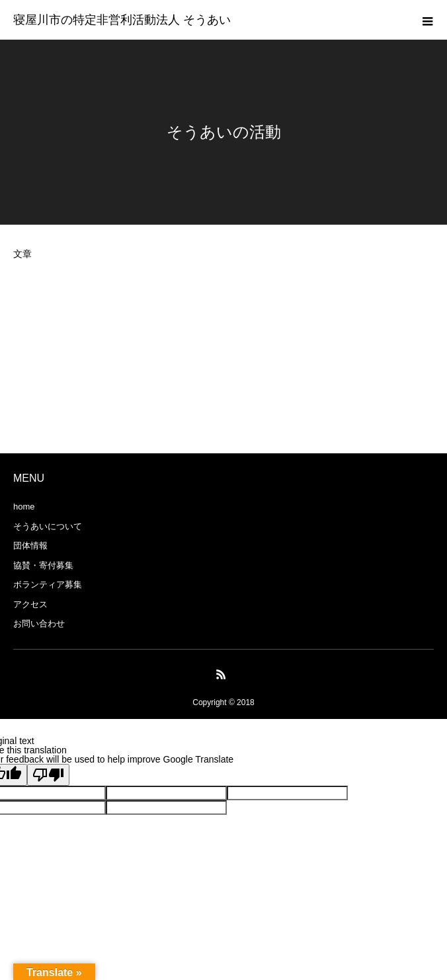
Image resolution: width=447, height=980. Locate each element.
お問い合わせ (39, 623)
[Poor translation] (48, 775)
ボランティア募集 (48, 584)
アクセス (30, 604)
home (24, 507)
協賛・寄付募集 (43, 565)
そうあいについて (48, 526)
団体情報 (30, 546)
